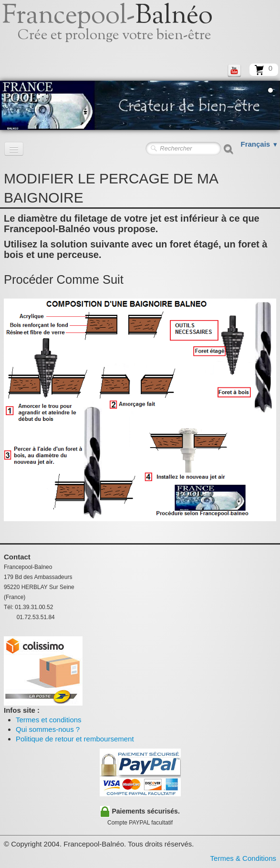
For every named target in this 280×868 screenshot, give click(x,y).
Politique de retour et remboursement (75, 739)
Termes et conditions (49, 720)
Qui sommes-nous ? (48, 729)
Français (260, 144)
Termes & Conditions (243, 858)
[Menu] (14, 149)
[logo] (118, 31)
